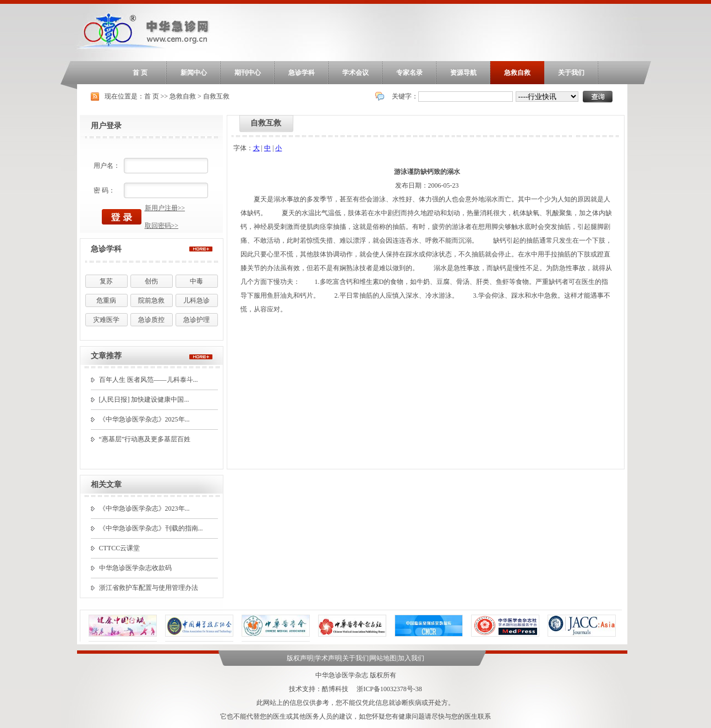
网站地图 (383, 658)
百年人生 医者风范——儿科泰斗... (149, 380)
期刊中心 (248, 73)
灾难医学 (106, 320)
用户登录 (106, 126)
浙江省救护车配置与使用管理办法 (149, 588)
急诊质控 (151, 320)
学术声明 (328, 658)
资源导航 (463, 73)
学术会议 (355, 73)
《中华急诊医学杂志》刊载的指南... (151, 528)
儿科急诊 (196, 300)
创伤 (151, 281)
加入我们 (411, 658)
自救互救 (216, 96)
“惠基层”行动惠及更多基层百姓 (145, 439)
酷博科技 (335, 689)
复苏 (106, 281)
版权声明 (300, 658)
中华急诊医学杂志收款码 (135, 568)
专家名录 (409, 73)
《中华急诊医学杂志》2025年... (144, 419)
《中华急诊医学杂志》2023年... (144, 508)
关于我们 (571, 73)
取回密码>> (162, 226)
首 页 (140, 73)
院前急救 (151, 300)
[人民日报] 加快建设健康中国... (144, 399)
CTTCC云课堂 (120, 548)
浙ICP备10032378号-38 (389, 689)
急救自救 (517, 73)
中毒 (196, 281)
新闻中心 (194, 73)
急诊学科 (302, 73)
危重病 (106, 300)
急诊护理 (196, 320)
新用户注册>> (165, 208)
